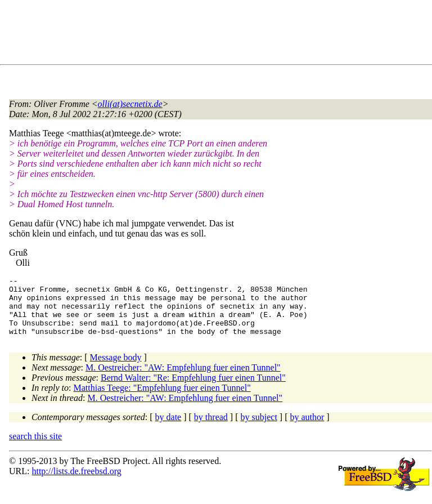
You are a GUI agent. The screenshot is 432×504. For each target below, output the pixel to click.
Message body (116, 369)
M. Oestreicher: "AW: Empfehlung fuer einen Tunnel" (183, 379)
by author (307, 429)
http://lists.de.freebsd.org (76, 483)
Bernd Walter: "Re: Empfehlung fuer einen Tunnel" (193, 389)
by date (168, 429)
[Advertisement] (214, 34)
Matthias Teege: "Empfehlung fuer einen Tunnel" (162, 400)
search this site (35, 448)
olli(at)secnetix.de (130, 104)
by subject (259, 429)
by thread (211, 429)
